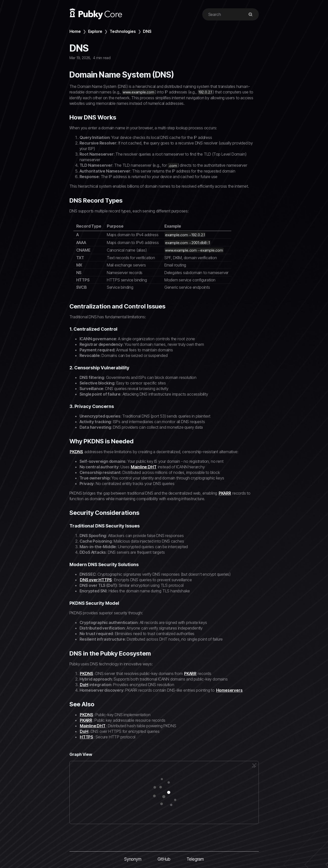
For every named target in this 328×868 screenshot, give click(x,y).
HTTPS (86, 737)
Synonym (133, 859)
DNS (147, 31)
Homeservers (229, 690)
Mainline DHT (144, 467)
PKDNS (76, 452)
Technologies (123, 31)
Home (75, 31)
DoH (84, 685)
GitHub (164, 859)
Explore (95, 31)
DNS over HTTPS (96, 580)
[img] (250, 14)
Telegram (195, 859)
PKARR (225, 493)
